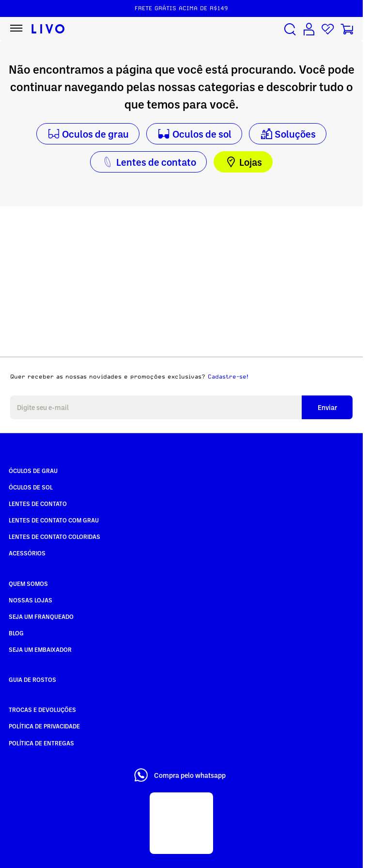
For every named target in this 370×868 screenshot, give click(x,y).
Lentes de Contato (38, 504)
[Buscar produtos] (290, 29)
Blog (16, 633)
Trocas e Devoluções (42, 710)
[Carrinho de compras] (347, 29)
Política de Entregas (41, 743)
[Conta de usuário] (309, 29)
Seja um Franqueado (41, 616)
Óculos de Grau (33, 471)
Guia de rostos (32, 679)
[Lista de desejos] (328, 29)
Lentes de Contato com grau (54, 520)
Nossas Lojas (31, 600)
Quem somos (28, 584)
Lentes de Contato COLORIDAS (54, 537)
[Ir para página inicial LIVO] (48, 29)
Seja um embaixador (40, 649)
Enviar (327, 407)
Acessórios (27, 553)
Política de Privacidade (44, 726)
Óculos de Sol (31, 487)
